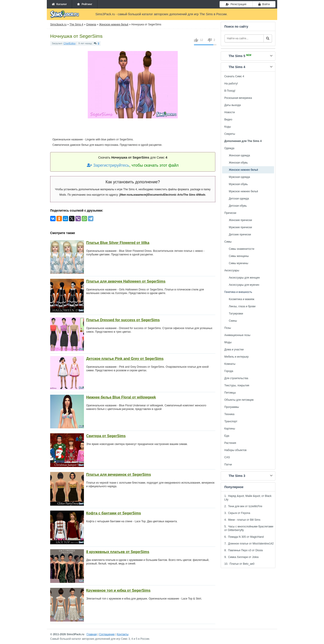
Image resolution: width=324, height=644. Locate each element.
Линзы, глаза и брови (242, 306)
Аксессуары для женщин (244, 278)
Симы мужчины (238, 263)
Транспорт (231, 421)
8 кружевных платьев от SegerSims (118, 552)
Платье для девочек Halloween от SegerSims (126, 281)
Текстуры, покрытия (237, 385)
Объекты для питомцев (239, 400)
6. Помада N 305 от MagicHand (244, 537)
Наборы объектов (235, 450)
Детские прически (240, 235)
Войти (264, 4)
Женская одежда (239, 155)
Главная (92, 634)
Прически (230, 213)
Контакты (123, 634)
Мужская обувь (238, 184)
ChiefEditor (70, 43)
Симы (228, 242)
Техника (229, 414)
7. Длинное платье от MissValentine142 (249, 544)
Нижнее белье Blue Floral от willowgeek (121, 397)
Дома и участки (234, 350)
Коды (228, 127)
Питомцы (230, 393)
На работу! (231, 84)
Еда (227, 436)
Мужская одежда (239, 177)
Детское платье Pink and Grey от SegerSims (125, 359)
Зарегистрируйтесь (108, 165)
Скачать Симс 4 (234, 76)
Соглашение (107, 634)
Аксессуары (232, 270)
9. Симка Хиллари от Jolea (241, 557)
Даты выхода (233, 105)
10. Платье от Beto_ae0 (239, 564)
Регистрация (236, 4)
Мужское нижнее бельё (243, 191)
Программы (232, 407)
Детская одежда (239, 199)
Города (229, 371)
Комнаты (230, 364)
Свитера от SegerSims (106, 436)
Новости (229, 112)
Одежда (229, 148)
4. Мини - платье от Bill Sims (242, 520)
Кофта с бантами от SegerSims (114, 513)
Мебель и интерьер (236, 357)
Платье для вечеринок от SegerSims (119, 475)
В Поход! (230, 91)
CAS (227, 457)
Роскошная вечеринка (238, 98)
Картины (230, 429)
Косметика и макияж (242, 299)
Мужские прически (240, 227)
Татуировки (236, 314)
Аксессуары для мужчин (244, 285)
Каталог (59, 4)
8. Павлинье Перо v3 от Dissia (244, 550)
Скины (233, 321)
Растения (230, 443)
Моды (228, 342)
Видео (228, 120)
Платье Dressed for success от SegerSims (123, 320)
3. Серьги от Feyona (237, 513)
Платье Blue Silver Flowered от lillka (118, 243)
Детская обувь (238, 206)
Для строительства (236, 378)
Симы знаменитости (242, 249)
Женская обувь (238, 163)
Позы (228, 328)
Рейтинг (85, 4)
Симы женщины (239, 256)
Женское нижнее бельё (243, 170)
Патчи (228, 465)
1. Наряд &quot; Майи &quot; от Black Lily (248, 498)
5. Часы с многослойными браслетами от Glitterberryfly (249, 528)
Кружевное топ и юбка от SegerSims (118, 590)
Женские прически (240, 220)
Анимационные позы (237, 335)
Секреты (230, 134)
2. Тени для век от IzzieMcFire (243, 506)
